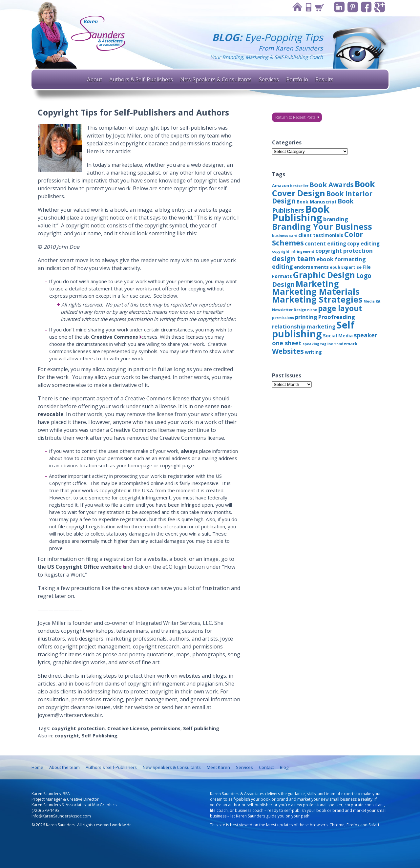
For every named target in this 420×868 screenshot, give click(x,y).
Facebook (366, 7)
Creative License (128, 728)
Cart (319, 7)
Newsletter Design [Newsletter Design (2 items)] (289, 310)
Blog (284, 767)
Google (380, 7)
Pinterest (353, 7)
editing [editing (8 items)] (283, 266)
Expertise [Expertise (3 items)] (351, 267)
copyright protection (78, 728)
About (94, 79)
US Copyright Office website (84, 567)
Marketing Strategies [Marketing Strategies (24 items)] (317, 299)
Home (297, 7)
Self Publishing (100, 735)
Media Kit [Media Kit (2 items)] (372, 301)
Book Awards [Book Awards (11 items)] (332, 184)
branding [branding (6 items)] (336, 219)
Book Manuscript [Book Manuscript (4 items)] (317, 202)
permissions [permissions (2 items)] (283, 318)
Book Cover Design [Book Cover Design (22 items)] (324, 188)
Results (324, 79)
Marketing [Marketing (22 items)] (317, 284)
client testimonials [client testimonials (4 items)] (321, 235)
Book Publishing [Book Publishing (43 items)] (301, 213)
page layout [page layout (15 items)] (340, 308)
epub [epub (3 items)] (335, 267)
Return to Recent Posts (295, 117)
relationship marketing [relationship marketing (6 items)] (304, 326)
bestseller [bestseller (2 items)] (299, 186)
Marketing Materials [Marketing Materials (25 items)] (316, 292)
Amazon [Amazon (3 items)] (281, 186)
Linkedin (339, 7)
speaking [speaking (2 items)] (311, 344)
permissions (166, 728)
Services (269, 79)
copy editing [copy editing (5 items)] (363, 243)
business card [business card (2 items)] (285, 236)
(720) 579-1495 (45, 810)
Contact (308, 7)
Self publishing (201, 728)
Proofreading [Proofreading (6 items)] (337, 317)
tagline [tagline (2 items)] (327, 344)
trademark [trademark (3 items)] (346, 344)
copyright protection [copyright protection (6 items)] (344, 251)
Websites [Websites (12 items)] (288, 351)
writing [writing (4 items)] (313, 352)
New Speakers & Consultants (216, 79)
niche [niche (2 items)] (312, 310)
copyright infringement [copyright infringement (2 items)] (293, 251)
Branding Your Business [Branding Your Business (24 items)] (322, 226)
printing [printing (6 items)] (306, 317)
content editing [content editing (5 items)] (325, 243)
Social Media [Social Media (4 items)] (338, 336)
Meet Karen (218, 767)
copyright (67, 735)
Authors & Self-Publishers (141, 79)
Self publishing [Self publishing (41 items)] (313, 329)
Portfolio (297, 79)
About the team (64, 767)
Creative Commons (115, 337)
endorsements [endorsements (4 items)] (311, 267)
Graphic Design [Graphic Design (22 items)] (324, 275)
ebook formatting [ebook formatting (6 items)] (341, 259)
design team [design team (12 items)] (294, 259)
